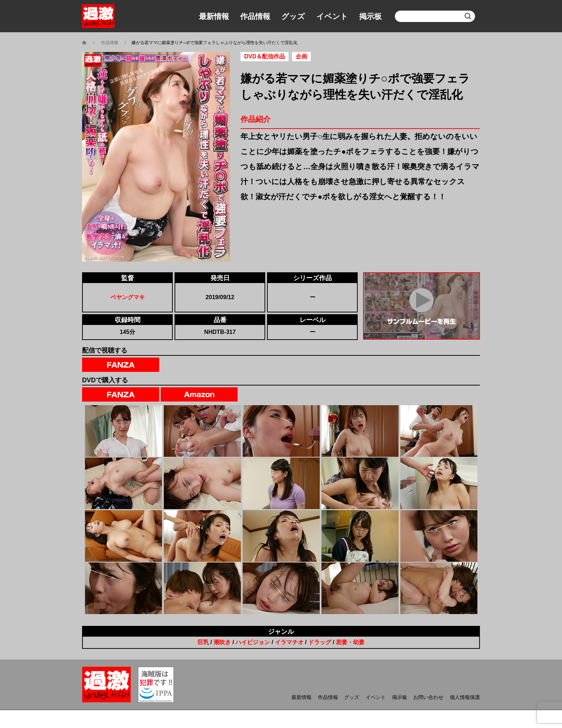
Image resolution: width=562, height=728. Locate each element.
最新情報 (214, 16)
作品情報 (255, 16)
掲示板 (370, 16)
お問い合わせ (428, 697)
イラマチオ (289, 642)
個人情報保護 (465, 697)
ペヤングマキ (128, 297)
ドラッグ (320, 642)
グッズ (293, 16)
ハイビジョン (253, 642)
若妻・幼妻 (350, 642)
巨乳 (203, 642)
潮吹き (222, 642)
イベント (332, 16)
